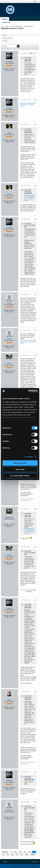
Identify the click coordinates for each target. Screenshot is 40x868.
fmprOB (9, 62)
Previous (5, 852)
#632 (35, 100)
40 (20, 852)
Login (35, 1)
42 (29, 852)
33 (16, 852)
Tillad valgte (20, 469)
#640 (35, 509)
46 (12, 854)
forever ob (9, 810)
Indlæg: (7, 70)
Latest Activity (7, 38)
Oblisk (9, 364)
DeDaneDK (9, 517)
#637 (35, 331)
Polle (9, 133)
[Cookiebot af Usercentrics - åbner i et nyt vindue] (28, 391)
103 (26, 854)
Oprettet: (6, 69)
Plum (9, 700)
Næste (33, 854)
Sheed (9, 303)
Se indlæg (30, 61)
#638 (35, 355)
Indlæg (5, 35)
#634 (35, 186)
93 (21, 854)
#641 (35, 547)
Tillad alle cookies (20, 463)
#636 (35, 295)
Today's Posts (6, 22)
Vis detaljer (29, 457)
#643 (35, 692)
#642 (35, 600)
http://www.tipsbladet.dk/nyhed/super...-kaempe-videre (28, 105)
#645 (35, 802)
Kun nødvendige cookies (20, 476)
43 (34, 852)
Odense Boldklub (29, 26)
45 (8, 854)
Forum (7, 26)
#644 (35, 772)
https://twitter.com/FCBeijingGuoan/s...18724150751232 (28, 342)
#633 (35, 125)
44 (3, 854)
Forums (5, 19)
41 (25, 852)
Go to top (35, 862)
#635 (35, 219)
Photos (5, 41)
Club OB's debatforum (16, 26)
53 (17, 854)
